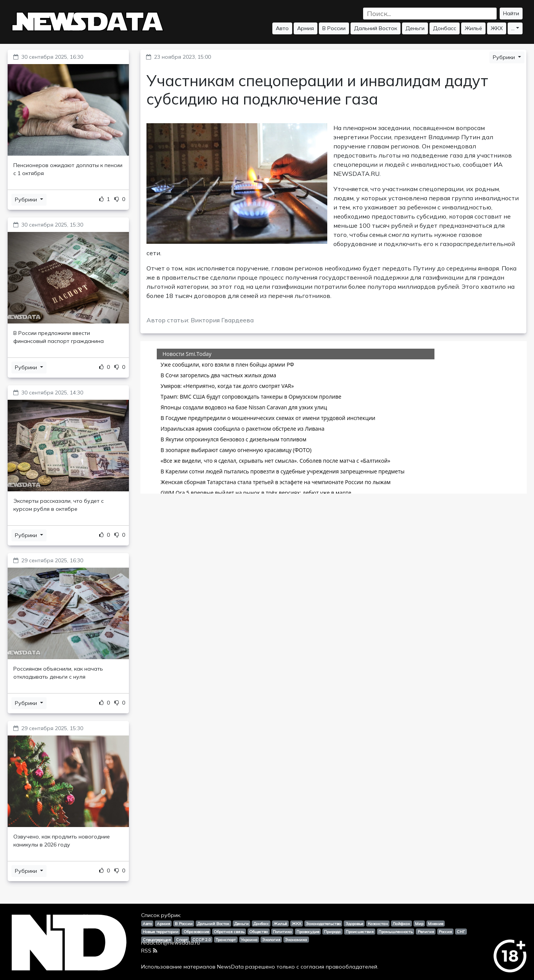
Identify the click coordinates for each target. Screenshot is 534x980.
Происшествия (360, 932)
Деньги (415, 28)
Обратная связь (229, 932)
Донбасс (445, 28)
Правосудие (308, 932)
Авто (282, 28)
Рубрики (27, 200)
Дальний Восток (376, 28)
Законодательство (323, 924)
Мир (419, 924)
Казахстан (378, 924)
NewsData (230, 967)
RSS (149, 951)
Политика (282, 932)
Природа (332, 932)
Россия (445, 932)
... (513, 28)
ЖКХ (497, 28)
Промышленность (396, 932)
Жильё (473, 28)
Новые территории (161, 932)
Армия (306, 28)
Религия (426, 932)
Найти (511, 13)
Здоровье (354, 924)
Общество (258, 932)
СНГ (461, 932)
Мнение (436, 924)
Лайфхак (401, 924)
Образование (196, 932)
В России (334, 28)
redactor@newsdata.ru (170, 943)
